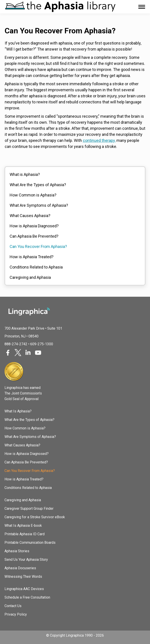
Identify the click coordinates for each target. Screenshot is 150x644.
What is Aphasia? (25, 174)
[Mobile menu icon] (142, 7)
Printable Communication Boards (30, 543)
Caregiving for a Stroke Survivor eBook (35, 517)
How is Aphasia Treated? (32, 257)
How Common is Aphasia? (33, 195)
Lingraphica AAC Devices (24, 589)
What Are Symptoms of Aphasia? (39, 205)
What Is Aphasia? (18, 411)
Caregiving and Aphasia (30, 277)
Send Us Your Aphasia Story (26, 560)
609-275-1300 (42, 344)
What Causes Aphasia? (30, 216)
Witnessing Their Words (23, 577)
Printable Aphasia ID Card (25, 534)
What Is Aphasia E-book (23, 526)
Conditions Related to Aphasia (36, 267)
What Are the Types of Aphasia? (38, 185)
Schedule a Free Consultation (27, 597)
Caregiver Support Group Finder (29, 509)
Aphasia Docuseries (20, 568)
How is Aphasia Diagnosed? (34, 226)
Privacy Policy (16, 614)
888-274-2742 (16, 344)
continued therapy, (99, 140)
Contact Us (13, 606)
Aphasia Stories (17, 551)
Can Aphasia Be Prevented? (34, 236)
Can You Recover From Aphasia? (38, 246)
